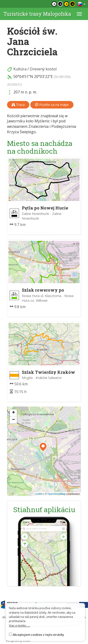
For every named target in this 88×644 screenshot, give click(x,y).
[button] (43, 447)
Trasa (18, 105)
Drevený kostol (43, 69)
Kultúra (20, 69)
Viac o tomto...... (20, 625)
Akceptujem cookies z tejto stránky (38, 635)
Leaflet (39, 494)
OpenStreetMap (57, 494)
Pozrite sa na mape (52, 105)
